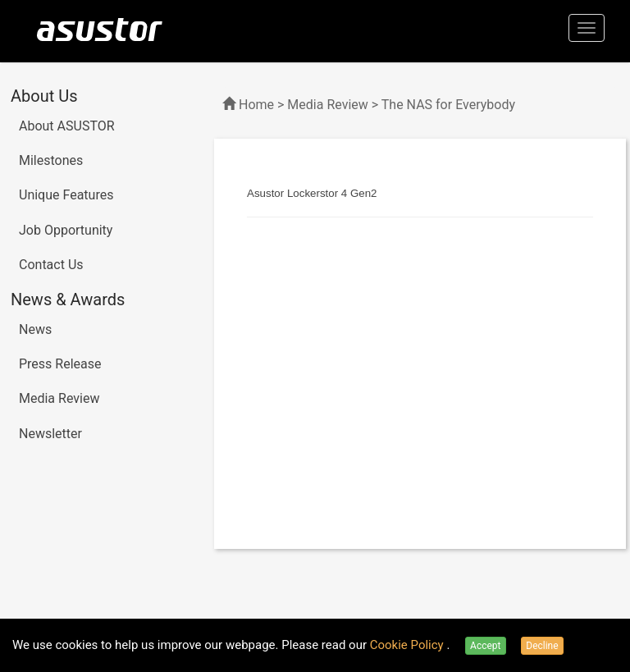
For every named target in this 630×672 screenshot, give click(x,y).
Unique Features (66, 195)
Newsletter (50, 434)
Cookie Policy (409, 645)
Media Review (59, 398)
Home (256, 105)
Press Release (60, 364)
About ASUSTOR (67, 126)
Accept (485, 646)
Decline (542, 646)
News (35, 329)
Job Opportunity (66, 230)
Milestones (51, 160)
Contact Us (51, 265)
